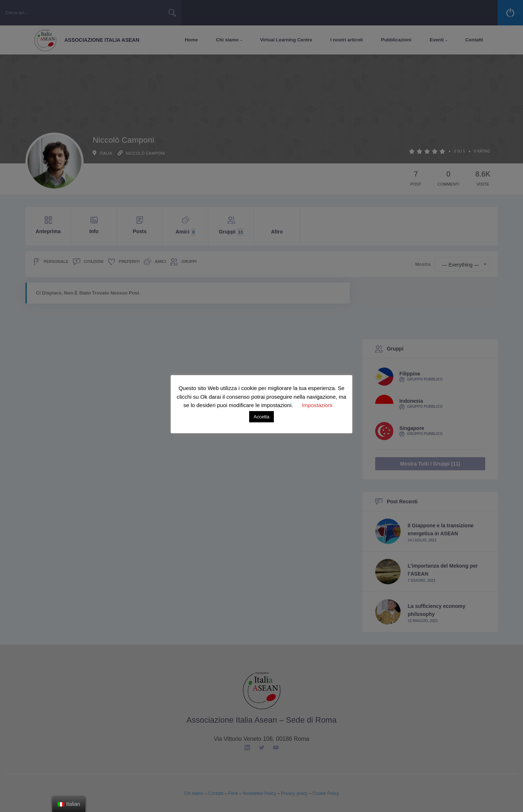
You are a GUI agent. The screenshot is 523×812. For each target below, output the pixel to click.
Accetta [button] (261, 417)
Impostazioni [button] (317, 405)
